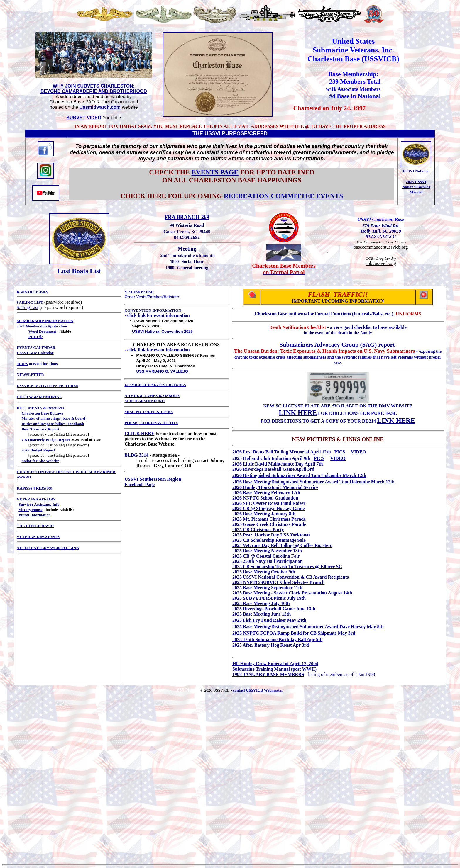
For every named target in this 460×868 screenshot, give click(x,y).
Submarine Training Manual (261, 669)
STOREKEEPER (139, 292)
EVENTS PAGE (215, 172)
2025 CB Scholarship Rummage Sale (269, 540)
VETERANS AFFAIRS (36, 499)
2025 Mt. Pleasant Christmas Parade (269, 519)
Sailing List (28, 307)
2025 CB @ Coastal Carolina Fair (266, 556)
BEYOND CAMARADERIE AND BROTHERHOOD (94, 91)
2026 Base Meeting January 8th (264, 514)
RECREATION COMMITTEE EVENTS (284, 196)
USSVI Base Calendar (35, 353)
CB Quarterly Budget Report (46, 440)
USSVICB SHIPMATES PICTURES (155, 385)
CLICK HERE (139, 433)
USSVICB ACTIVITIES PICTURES (48, 386)
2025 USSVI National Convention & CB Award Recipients (291, 577)
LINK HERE (298, 412)
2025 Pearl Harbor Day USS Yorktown (271, 535)
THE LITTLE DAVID (35, 526)
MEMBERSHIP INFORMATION (45, 321)
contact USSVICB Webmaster (258, 690)
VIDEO (358, 452)
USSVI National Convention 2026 (162, 331)
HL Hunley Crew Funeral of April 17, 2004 (275, 664)
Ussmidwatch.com (100, 107)
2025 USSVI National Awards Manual (416, 187)
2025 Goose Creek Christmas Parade (269, 524)
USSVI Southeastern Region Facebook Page (153, 482)
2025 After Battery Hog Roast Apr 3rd (271, 645)
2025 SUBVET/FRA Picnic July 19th (269, 598)
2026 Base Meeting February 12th (266, 493)
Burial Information (34, 515)
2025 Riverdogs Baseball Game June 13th (274, 609)
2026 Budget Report (38, 450)
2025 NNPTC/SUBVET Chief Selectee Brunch (278, 582)
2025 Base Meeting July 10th (261, 603)
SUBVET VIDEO (84, 118)
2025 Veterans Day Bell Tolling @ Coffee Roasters (282, 545)
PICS (340, 452)
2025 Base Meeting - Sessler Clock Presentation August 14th (292, 593)
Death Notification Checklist (297, 327)
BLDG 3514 (136, 455)
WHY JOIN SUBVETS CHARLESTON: (94, 86)
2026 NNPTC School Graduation (265, 498)
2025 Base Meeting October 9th (264, 572)
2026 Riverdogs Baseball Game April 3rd (273, 469)
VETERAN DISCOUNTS (38, 537)
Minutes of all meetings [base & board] (54, 418)
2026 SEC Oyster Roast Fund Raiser (269, 503)
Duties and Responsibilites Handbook (53, 424)
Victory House (30, 510)
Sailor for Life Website (40, 461)
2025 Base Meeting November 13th (267, 551)
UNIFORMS (409, 314)
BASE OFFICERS (32, 292)
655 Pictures (189, 690)
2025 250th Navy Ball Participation (267, 561)
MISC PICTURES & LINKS (149, 412)
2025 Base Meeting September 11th (267, 588)
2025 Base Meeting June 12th (262, 614)
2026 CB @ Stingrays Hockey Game (268, 508)
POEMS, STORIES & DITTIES (151, 423)
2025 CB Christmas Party (258, 530)
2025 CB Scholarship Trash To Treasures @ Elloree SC (287, 567)
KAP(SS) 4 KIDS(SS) (34, 488)
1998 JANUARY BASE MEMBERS (268, 674)
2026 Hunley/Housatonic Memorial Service (275, 487)
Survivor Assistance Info (39, 504)
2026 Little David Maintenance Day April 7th (278, 464)
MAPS (22, 364)
